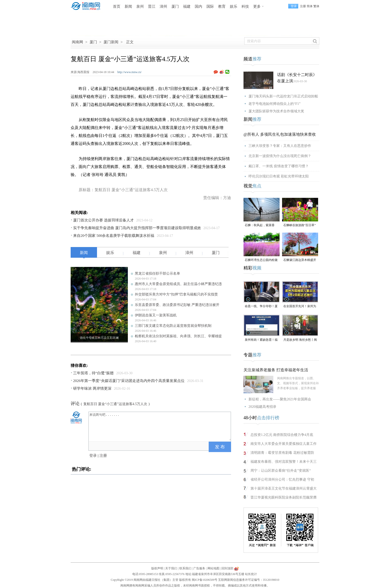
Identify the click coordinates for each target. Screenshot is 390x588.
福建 (187, 6)
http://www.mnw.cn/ (130, 72)
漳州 (163, 6)
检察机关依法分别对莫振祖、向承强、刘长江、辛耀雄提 (178, 336)
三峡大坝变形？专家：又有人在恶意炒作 (280, 146)
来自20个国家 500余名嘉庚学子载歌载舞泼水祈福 (114, 236)
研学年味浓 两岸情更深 (92, 388)
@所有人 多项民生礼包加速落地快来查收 (280, 134)
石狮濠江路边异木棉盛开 (300, 260)
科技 (245, 6)
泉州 (140, 6)
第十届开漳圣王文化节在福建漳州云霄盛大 (284, 488)
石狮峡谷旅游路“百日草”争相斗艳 (300, 226)
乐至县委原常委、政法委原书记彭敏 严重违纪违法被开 (177, 305)
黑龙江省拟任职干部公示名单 (157, 273)
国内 (198, 6)
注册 (303, 6)
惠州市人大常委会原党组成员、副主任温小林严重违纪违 (178, 284)
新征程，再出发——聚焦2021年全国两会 (280, 399)
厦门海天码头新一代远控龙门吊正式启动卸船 (283, 96)
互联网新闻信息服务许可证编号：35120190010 (249, 580)
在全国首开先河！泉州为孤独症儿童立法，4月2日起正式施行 (300, 307)
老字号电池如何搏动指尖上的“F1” (274, 104)
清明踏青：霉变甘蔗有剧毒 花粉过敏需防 (282, 453)
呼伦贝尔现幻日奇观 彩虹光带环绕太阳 (279, 176)
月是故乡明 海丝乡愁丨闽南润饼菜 (300, 340)
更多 (257, 6)
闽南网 (77, 42)
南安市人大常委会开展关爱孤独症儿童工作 (284, 444)
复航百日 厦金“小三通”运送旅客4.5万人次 (115, 404)
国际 (210, 6)
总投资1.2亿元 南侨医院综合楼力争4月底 (282, 435)
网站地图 (213, 568)
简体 (310, 6)
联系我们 (185, 568)
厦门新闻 (111, 42)
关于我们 (171, 568)
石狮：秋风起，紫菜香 (260, 225)
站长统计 (251, 574)
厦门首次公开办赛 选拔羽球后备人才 (103, 220)
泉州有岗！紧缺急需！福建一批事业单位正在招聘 (261, 340)
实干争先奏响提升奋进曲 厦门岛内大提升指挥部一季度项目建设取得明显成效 (137, 228)
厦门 (175, 6)
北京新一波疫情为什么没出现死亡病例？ (280, 156)
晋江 (152, 6)
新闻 (128, 6)
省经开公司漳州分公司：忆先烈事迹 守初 (282, 480)
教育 (222, 6)
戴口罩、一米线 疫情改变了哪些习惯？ (279, 166)
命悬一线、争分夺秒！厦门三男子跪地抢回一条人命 (261, 307)
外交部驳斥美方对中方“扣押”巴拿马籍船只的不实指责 (176, 294)
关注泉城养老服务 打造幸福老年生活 (276, 370)
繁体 (316, 6)
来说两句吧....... (160, 426)
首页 (117, 6)
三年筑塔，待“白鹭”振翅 (93, 373)
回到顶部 (227, 568)
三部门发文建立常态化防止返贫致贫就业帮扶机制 (173, 326)
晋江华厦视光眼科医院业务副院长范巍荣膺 (284, 497)
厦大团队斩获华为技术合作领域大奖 (276, 111)
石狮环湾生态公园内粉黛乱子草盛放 (261, 260)
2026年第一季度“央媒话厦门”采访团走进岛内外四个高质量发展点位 (129, 381)
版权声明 (157, 568)
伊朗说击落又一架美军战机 (156, 315)
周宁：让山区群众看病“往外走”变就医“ (281, 471)
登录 (93, 456)
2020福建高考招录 (262, 407)
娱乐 (234, 6)
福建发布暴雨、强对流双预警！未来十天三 (284, 462)
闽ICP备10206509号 (205, 580)
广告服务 (199, 568)
